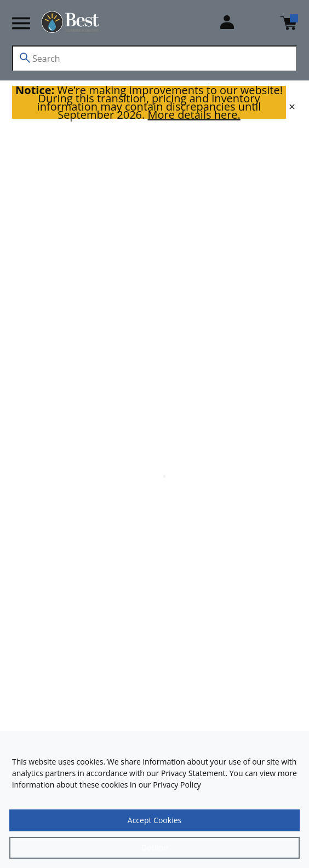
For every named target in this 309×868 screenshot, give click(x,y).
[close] (292, 107)
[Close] (154, 848)
